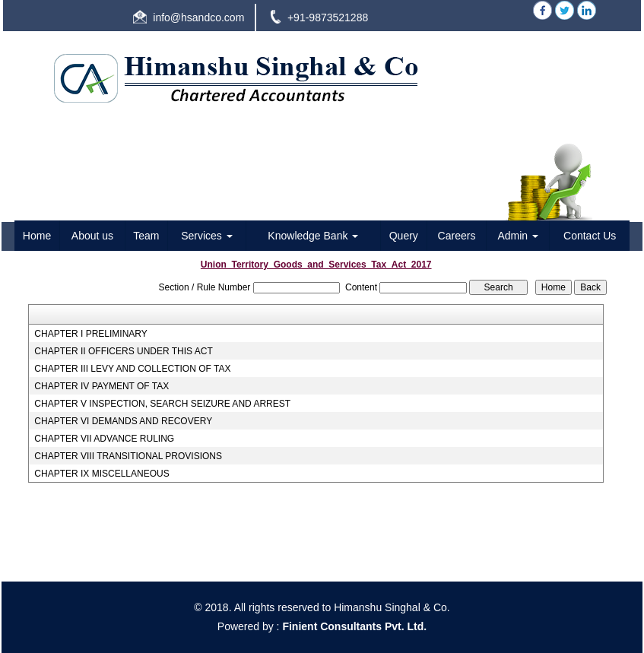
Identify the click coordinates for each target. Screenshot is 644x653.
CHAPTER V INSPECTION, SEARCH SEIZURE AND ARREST (162, 404)
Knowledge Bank (313, 236)
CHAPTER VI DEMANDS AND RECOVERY (123, 421)
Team (146, 236)
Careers (457, 236)
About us (92, 236)
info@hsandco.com (198, 17)
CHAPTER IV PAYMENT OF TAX (102, 386)
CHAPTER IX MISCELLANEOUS (102, 474)
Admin (518, 236)
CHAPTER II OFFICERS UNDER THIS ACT (123, 351)
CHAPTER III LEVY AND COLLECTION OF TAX (132, 369)
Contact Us (590, 236)
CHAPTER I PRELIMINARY (90, 334)
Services (207, 236)
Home (37, 236)
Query (404, 236)
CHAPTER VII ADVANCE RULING (104, 439)
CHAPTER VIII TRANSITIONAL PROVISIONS (128, 456)
